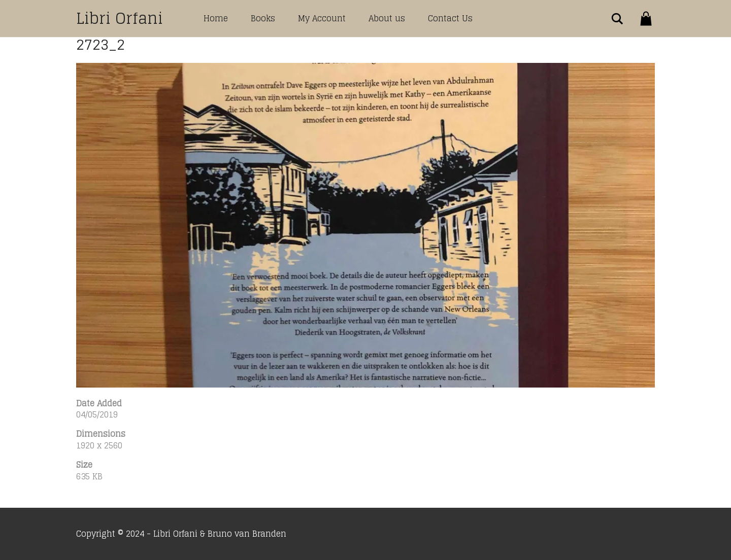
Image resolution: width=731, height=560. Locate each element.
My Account (322, 18)
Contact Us (450, 18)
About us (387, 18)
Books (263, 18)
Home (216, 18)
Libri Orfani (120, 18)
